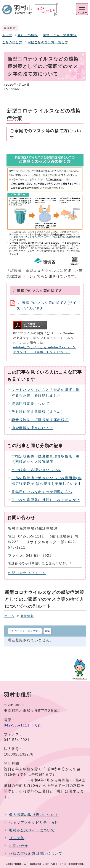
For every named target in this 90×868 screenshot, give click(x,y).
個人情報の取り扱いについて (34, 815)
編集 (47, 631)
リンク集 (17, 838)
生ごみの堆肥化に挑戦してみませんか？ (46, 500)
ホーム (9, 616)
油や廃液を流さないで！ (32, 428)
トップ (7, 35)
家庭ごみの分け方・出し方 (48, 42)
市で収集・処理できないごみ (36, 470)
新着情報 (27, 616)
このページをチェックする (25, 631)
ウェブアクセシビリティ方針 (34, 823)
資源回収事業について (31, 404)
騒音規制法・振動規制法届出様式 (40, 420)
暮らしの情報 (28, 35)
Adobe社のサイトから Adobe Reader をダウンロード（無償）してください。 (44, 350)
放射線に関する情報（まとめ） (38, 412)
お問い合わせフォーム (27, 573)
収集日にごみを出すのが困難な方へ (42, 492)
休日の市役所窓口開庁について (36, 853)
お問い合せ (19, 846)
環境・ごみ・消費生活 (60, 35)
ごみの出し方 (12, 42)
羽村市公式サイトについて (32, 830)
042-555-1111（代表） (24, 725)
